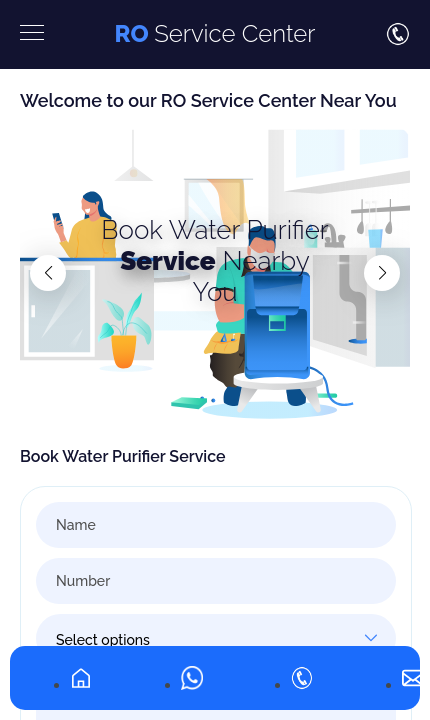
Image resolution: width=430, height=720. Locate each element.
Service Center (214, 33)
